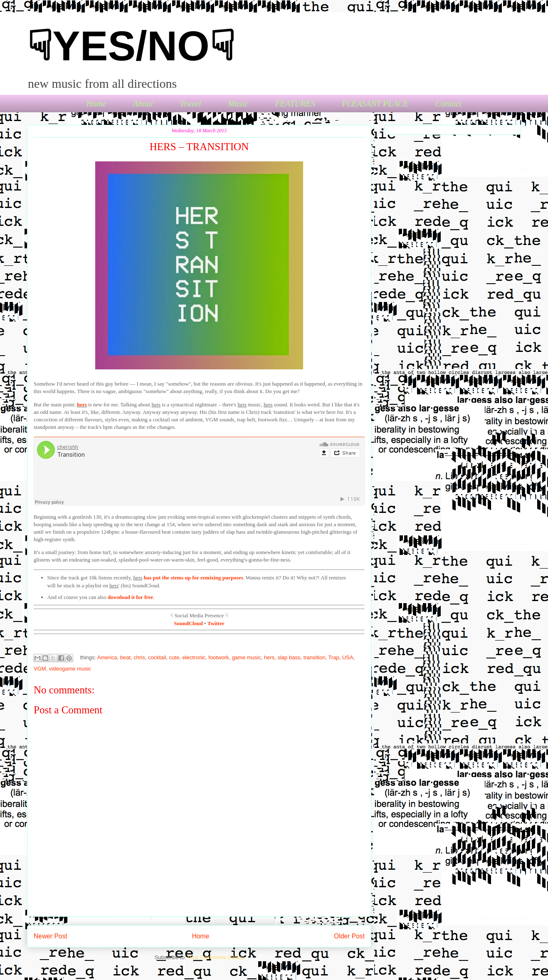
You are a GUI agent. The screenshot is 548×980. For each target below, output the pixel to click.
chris (139, 657)
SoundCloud (188, 623)
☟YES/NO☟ (131, 46)
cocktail (157, 657)
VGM (40, 669)
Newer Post (51, 936)
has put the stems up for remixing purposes (194, 578)
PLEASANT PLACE (375, 104)
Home (96, 104)
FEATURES (295, 104)
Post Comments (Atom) (216, 957)
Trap (333, 657)
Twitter (216, 623)
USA (348, 657)
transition (315, 657)
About (143, 104)
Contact (448, 104)
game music (247, 657)
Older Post (349, 936)
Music (238, 104)
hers (82, 405)
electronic (194, 657)
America (107, 657)
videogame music (70, 669)
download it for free (131, 597)
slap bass (289, 657)
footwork (218, 657)
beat (125, 657)
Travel (190, 104)
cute (174, 657)
